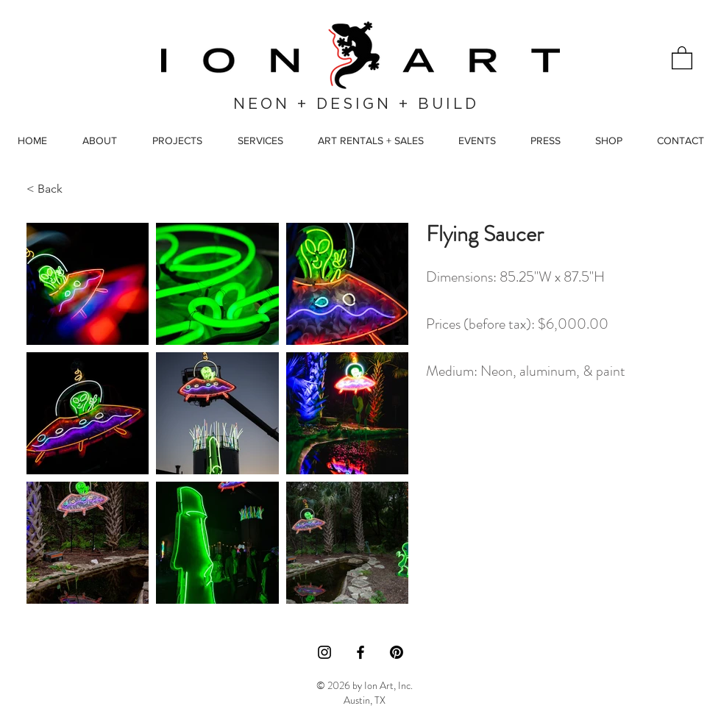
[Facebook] (360, 652)
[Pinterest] (397, 652)
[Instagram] (324, 652)
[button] (682, 57)
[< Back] (60, 189)
